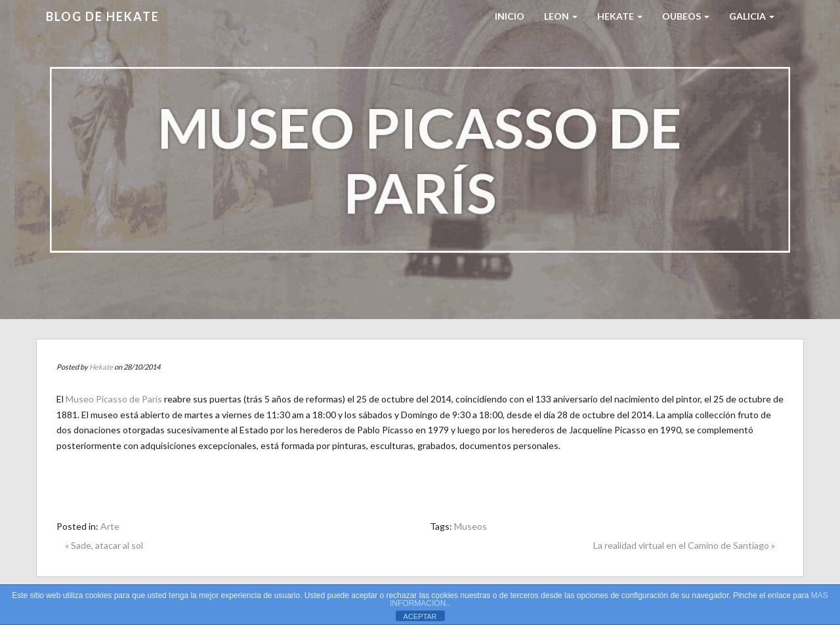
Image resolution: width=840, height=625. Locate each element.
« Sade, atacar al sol (104, 545)
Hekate (101, 367)
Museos (471, 526)
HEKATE (620, 16)
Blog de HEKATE (103, 16)
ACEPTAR (420, 616)
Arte (110, 526)
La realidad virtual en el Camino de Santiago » (684, 545)
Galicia (752, 16)
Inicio (510, 16)
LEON (561, 16)
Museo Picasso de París (114, 399)
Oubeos (686, 16)
